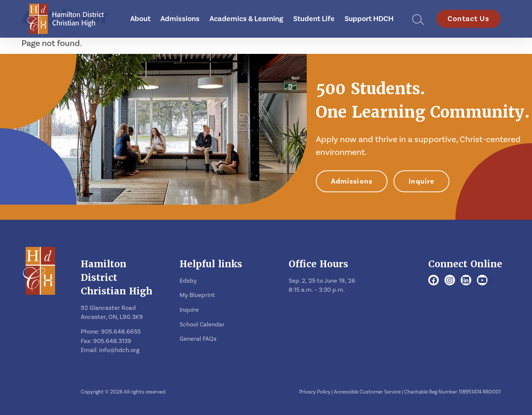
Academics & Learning (246, 19)
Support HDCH (369, 19)
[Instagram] (450, 281)
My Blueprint (197, 295)
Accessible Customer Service (367, 392)
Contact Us (469, 19)
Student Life (314, 19)
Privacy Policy (315, 392)
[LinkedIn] (466, 281)
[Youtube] (482, 281)
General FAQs (198, 339)
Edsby (188, 281)
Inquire (421, 181)
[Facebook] (434, 281)
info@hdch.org (119, 350)
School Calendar (202, 325)
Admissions (180, 19)
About (140, 19)
